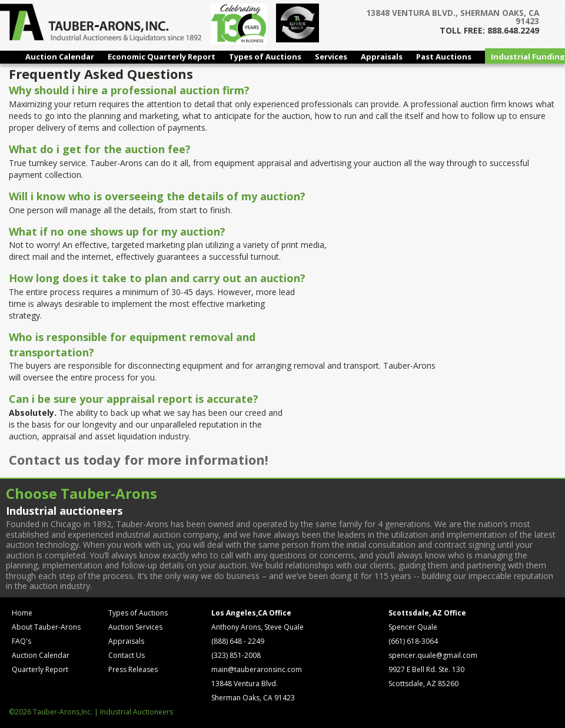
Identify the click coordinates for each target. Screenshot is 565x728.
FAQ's (21, 641)
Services (331, 57)
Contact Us (127, 655)
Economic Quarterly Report (162, 57)
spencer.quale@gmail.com (433, 655)
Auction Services (135, 627)
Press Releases (133, 669)
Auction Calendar (60, 57)
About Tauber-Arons (46, 627)
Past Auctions (444, 57)
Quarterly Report (40, 669)
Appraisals (382, 57)
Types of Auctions (265, 57)
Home (22, 613)
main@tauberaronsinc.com (257, 669)
